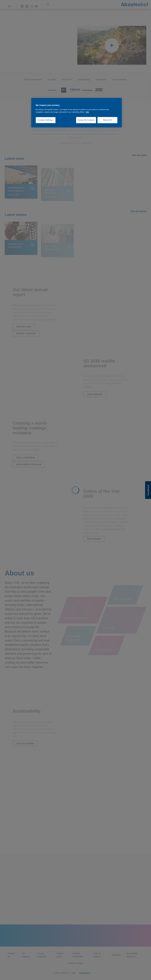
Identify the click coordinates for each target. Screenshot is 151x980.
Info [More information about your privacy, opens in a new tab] (87, 112)
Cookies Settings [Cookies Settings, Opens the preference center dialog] (46, 120)
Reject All (107, 120)
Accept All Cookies (86, 120)
